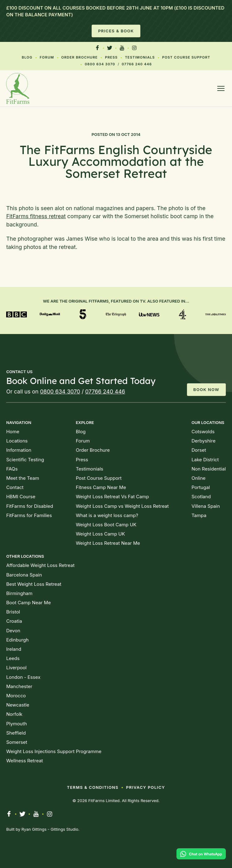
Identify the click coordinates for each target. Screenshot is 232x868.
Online (199, 478)
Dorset (199, 450)
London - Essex (23, 677)
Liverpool (16, 668)
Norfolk (14, 714)
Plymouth (17, 724)
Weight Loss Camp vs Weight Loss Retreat (122, 506)
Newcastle (18, 705)
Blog (27, 57)
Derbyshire (204, 441)
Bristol (13, 612)
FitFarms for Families (29, 515)
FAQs (12, 469)
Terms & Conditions (93, 787)
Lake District (205, 460)
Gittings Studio (64, 829)
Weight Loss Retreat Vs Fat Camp (112, 497)
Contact (15, 487)
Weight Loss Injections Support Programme (54, 751)
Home (13, 432)
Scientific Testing (25, 460)
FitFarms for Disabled (30, 506)
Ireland (14, 649)
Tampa (199, 515)
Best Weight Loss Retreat (34, 584)
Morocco (16, 696)
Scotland (201, 497)
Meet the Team (23, 478)
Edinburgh (17, 640)
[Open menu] (221, 88)
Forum (47, 57)
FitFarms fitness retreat (36, 216)
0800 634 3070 (100, 64)
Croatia (14, 621)
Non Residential (209, 469)
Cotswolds (203, 432)
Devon (13, 631)
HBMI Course (21, 497)
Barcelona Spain (24, 575)
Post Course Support (186, 57)
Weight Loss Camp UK (100, 534)
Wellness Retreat (25, 761)
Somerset (17, 742)
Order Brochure (80, 57)
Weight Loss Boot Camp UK (106, 525)
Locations (17, 441)
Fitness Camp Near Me (101, 487)
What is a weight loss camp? (107, 515)
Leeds (13, 658)
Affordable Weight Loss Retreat (40, 565)
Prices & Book (116, 31)
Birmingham (19, 593)
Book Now (206, 389)
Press (111, 57)
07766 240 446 (137, 64)
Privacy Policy (146, 787)
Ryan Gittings (34, 829)
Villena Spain (206, 506)
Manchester (19, 686)
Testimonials (140, 57)
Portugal (201, 487)
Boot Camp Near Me (29, 603)
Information (19, 450)
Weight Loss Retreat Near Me (108, 543)
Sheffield (16, 733)
